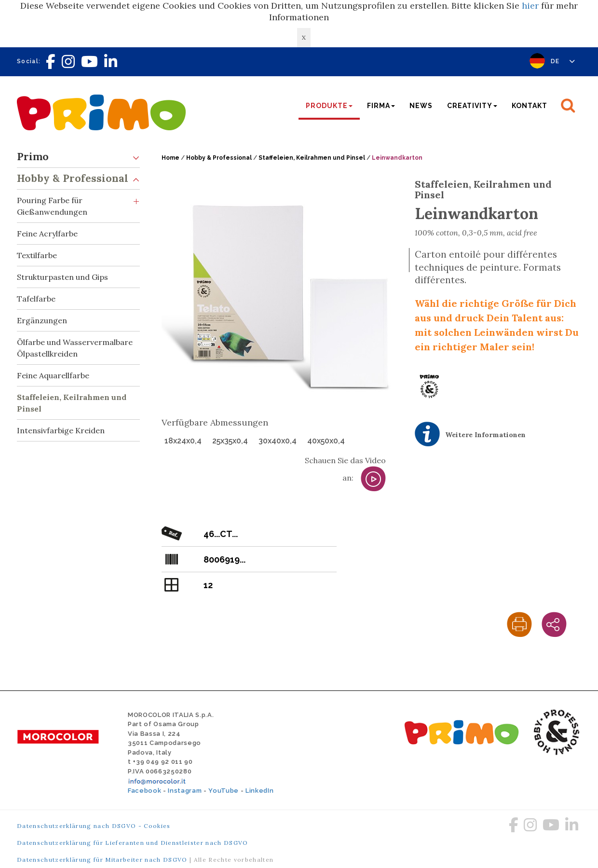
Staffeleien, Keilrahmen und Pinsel (72, 403)
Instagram (185, 791)
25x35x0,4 (230, 441)
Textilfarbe (37, 255)
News (421, 106)
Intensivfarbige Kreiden (61, 430)
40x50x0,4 (326, 441)
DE (563, 61)
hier (530, 6)
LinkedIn (259, 791)
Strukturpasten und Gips (62, 277)
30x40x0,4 (278, 441)
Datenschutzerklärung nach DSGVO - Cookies (94, 826)
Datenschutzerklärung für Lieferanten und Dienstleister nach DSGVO (133, 843)
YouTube (224, 791)
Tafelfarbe (36, 299)
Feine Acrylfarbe (47, 234)
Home (170, 158)
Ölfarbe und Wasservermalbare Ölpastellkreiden (75, 348)
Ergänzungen (42, 320)
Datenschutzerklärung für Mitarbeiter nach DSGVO (102, 860)
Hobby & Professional (78, 179)
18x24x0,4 (183, 441)
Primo (78, 157)
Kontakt (530, 106)
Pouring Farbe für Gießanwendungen (78, 203)
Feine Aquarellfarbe (53, 375)
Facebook (144, 791)
